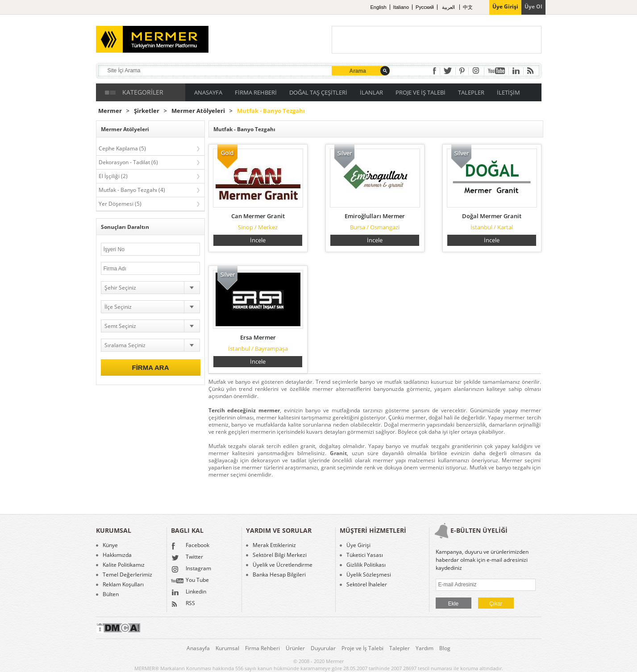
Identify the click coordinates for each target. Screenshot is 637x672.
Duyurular (323, 648)
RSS (183, 604)
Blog (445, 648)
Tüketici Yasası (365, 555)
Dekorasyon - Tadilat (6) (128, 162)
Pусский (425, 7)
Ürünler (295, 648)
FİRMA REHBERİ (256, 92)
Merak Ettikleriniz (274, 545)
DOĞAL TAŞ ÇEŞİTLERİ (318, 92)
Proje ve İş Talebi (362, 648)
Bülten (111, 594)
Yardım (425, 648)
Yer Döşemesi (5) (120, 204)
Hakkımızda (117, 555)
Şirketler (147, 111)
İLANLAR (371, 92)
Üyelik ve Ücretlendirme (283, 565)
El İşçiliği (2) (113, 176)
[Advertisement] (437, 40)
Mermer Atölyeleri (198, 111)
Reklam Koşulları (123, 585)
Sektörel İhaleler (367, 585)
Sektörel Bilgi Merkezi (280, 555)
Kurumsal (227, 648)
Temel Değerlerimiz (127, 575)
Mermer (110, 111)
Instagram (191, 569)
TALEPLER (471, 92)
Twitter (187, 558)
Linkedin (189, 593)
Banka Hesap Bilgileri (279, 575)
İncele (258, 240)
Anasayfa (198, 648)
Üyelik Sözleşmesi (369, 575)
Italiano (401, 7)
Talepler (400, 648)
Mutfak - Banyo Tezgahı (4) (132, 190)
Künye (110, 545)
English (379, 7)
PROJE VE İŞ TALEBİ (421, 92)
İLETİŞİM (508, 92)
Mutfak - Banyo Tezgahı (271, 111)
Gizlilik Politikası (366, 565)
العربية (449, 7)
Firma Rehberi (262, 648)
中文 (468, 7)
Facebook (190, 546)
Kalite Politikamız (124, 565)
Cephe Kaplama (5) (122, 148)
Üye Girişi (358, 545)
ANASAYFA (208, 92)
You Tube (190, 581)
